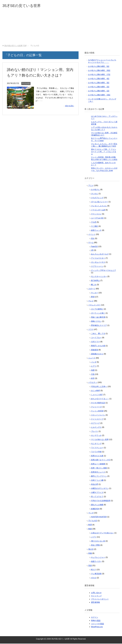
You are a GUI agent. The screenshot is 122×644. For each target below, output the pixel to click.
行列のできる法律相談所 (101, 501)
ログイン (95, 618)
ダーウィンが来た (98, 314)
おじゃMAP (96, 391)
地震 (93, 371)
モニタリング (96, 444)
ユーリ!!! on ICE (97, 219)
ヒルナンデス (96, 428)
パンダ (94, 362)
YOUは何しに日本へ (99, 387)
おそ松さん (95, 190)
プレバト (95, 432)
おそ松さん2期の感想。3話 (99, 83)
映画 (90, 529)
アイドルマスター (98, 259)
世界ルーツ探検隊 (98, 464)
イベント (92, 235)
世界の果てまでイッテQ (100, 460)
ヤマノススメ (96, 214)
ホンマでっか (96, 436)
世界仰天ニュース (98, 473)
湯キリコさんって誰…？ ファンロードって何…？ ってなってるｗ (104, 152)
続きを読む (70, 106)
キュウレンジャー (98, 558)
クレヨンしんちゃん (99, 206)
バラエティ (93, 383)
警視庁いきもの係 (98, 346)
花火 (93, 239)
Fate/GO (94, 247)
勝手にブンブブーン (99, 477)
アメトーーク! (97, 407)
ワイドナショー (97, 448)
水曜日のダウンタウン (100, 489)
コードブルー (96, 338)
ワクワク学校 (96, 452)
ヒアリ (94, 367)
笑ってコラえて (97, 497)
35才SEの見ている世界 (23, 6)
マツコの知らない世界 (100, 440)
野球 (93, 297)
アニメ (91, 186)
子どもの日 (26, 84)
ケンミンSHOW (97, 411)
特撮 (90, 554)
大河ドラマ (95, 342)
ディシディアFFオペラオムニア (104, 271)
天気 (93, 375)
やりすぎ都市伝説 (98, 403)
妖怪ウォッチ (96, 231)
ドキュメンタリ (94, 305)
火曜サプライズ (97, 493)
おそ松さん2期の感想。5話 (99, 67)
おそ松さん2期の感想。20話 (99, 71)
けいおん (95, 194)
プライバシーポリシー (100, 600)
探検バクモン (96, 322)
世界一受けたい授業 (99, 468)
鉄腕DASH (95, 509)
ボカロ (94, 578)
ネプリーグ (95, 424)
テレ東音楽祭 (96, 574)
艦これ (94, 285)
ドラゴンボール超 (98, 210)
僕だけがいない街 (98, 541)
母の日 (91, 550)
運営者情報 (95, 603)
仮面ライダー (96, 562)
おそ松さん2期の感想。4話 (99, 79)
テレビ (91, 301)
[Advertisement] (61, 29)
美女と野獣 (95, 546)
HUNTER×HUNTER (99, 517)
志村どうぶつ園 (97, 481)
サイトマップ (96, 596)
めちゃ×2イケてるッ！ (100, 399)
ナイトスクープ (97, 420)
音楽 (90, 566)
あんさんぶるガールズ (100, 255)
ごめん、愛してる (98, 334)
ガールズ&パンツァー (100, 202)
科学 (93, 379)
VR (92, 251)
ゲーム (91, 243)
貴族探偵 (95, 350)
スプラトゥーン (97, 267)
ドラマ (91, 330)
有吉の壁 (95, 485)
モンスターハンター (99, 277)
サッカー (95, 293)
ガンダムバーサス (98, 263)
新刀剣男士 (95, 281)
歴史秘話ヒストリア (99, 326)
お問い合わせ (96, 593)
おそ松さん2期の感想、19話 (99, 95)
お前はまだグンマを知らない (102, 533)
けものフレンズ (97, 198)
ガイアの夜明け (97, 309)
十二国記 (95, 227)
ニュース (92, 358)
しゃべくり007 (97, 395)
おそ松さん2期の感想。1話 (99, 91)
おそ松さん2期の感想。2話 (99, 87)
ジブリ (94, 537)
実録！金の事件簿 (98, 318)
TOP (15, 46)
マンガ (91, 513)
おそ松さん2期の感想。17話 (99, 75)
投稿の (96, 621)
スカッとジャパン (98, 415)
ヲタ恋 (94, 223)
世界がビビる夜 (97, 456)
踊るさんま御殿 (97, 505)
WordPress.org (97, 627)
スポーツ (92, 289)
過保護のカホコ (97, 354)
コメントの (97, 624)
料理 (90, 525)
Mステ (94, 570)
